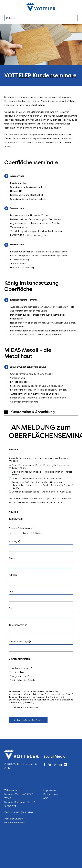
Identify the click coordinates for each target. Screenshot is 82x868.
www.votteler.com (15, 823)
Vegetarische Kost (22, 676)
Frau (26, 533)
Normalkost (18, 672)
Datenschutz (51, 794)
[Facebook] (45, 764)
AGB (46, 798)
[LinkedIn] (60, 764)
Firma (12, 558)
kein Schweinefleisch (23, 680)
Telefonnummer (18, 625)
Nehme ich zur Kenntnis (25, 707)
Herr (14, 533)
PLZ (11, 592)
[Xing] (65, 764)
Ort (11, 608)
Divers (38, 533)
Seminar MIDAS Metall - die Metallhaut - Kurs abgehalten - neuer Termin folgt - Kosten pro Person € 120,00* (42, 485)
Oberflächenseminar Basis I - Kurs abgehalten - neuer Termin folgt (42, 473)
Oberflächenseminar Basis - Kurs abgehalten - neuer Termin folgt (41, 466)
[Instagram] (50, 764)
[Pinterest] (55, 764)
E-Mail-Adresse (18, 642)
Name (13, 542)
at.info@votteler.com (25, 812)
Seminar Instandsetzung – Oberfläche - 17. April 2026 (42, 492)
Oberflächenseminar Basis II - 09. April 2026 (36, 478)
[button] (41, 412)
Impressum (49, 790)
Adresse (13, 575)
